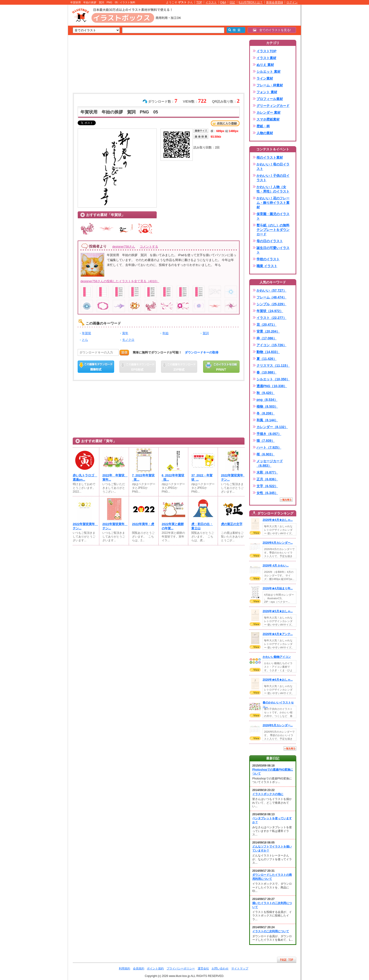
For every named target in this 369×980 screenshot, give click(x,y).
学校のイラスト (268, 259)
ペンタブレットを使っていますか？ (272, 820)
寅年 (125, 333)
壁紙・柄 (263, 126)
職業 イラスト (267, 266)
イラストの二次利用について (271, 931)
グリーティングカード (273, 106)
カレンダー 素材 (269, 112)
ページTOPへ (287, 960)
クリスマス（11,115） (273, 365)
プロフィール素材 (270, 99)
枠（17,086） (267, 338)
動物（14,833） (268, 352)
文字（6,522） (267, 486)
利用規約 (124, 968)
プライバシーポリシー (181, 968)
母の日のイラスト (270, 241)
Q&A (223, 2)
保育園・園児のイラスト (273, 216)
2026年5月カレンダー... (278, 725)
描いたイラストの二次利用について (272, 905)
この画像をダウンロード (96, 367)
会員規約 (139, 968)
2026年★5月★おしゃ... (278, 611)
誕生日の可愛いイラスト (273, 250)
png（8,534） (267, 400)
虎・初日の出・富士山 (202, 526)
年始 (165, 333)
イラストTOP (267, 51)
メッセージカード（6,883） (270, 463)
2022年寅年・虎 (143, 524)
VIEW (255, 533)
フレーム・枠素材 (270, 85)
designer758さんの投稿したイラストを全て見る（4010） (120, 281)
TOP (199, 2)
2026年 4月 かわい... (276, 566)
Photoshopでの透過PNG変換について (273, 772)
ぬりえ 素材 (265, 65)
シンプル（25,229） (271, 304)
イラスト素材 (266, 58)
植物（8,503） (267, 406)
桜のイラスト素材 (270, 157)
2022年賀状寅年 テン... (233, 477)
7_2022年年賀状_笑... (143, 477)
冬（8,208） (266, 413)
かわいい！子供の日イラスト (273, 178)
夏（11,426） (267, 359)
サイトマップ (240, 968)
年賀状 (86, 333)
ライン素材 (265, 78)
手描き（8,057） (269, 434)
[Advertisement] (46, 78)
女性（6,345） (267, 493)
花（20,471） (267, 325)
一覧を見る (286, 500)
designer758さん (124, 247)
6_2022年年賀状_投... (173, 477)
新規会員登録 (275, 2)
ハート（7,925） (269, 447)
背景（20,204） (268, 331)
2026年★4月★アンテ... (278, 634)
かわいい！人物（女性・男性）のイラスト (273, 189)
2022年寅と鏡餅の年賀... (173, 526)
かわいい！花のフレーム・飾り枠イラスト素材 (273, 203)
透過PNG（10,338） (272, 386)
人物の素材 (265, 133)
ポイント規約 (155, 968)
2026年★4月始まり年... (278, 588)
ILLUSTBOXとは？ (251, 2)
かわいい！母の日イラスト (273, 167)
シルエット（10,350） (273, 379)
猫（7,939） (266, 441)
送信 (124, 352)
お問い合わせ (220, 968)
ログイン (292, 2)
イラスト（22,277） (271, 318)
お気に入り (225, 123)
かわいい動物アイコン (277, 657)
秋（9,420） (266, 393)
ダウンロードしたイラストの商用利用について (272, 877)
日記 (232, 2)
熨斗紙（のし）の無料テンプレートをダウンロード (273, 230)
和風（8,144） (267, 420)
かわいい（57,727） (271, 290)
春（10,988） (267, 372)
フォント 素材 (267, 92)
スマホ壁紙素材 (268, 119)
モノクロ (128, 340)
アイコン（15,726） (271, 345)
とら (85, 340)
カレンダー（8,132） (272, 427)
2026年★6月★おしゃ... (278, 680)
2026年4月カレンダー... (278, 543)
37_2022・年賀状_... (202, 477)
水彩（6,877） (267, 472)
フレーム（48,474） (271, 297)
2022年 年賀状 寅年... (114, 477)
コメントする (149, 247)
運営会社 (203, 968)
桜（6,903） (266, 454)
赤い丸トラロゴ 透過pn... (84, 477)
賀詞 (206, 333)
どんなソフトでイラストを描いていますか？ (272, 849)
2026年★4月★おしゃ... (278, 520)
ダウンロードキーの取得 (202, 352)
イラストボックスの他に (268, 794)
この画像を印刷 (221, 367)
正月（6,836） (267, 479)
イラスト (211, 2)
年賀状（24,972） (270, 311)
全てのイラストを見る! (272, 30)
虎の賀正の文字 (232, 524)
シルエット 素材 (269, 72)
